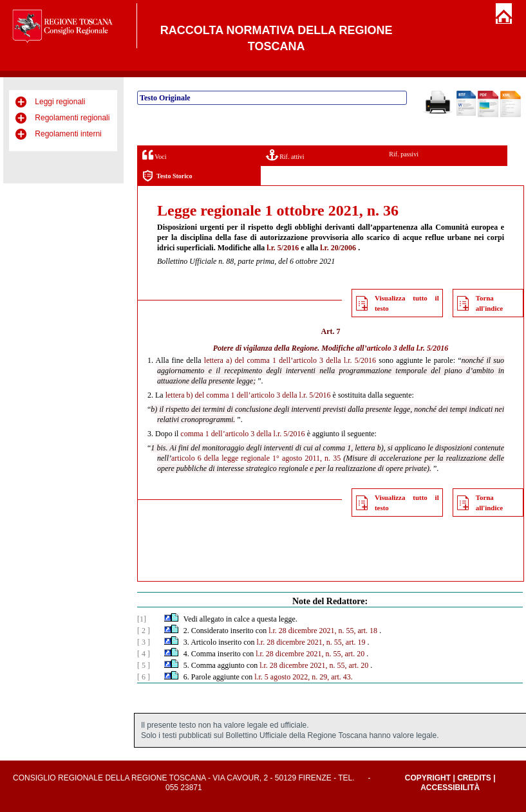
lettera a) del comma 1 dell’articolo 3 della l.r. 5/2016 (290, 360)
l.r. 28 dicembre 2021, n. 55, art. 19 (311, 642)
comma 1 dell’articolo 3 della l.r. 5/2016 (242, 434)
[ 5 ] (144, 665)
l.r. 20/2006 (338, 248)
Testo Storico (167, 176)
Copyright (428, 778)
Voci (154, 155)
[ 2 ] (144, 631)
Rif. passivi (404, 154)
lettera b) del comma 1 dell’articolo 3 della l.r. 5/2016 (248, 395)
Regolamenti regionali (72, 118)
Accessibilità (450, 788)
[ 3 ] (144, 642)
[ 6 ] (144, 677)
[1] (142, 619)
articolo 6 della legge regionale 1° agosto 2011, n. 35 (256, 458)
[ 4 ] (144, 654)
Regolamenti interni (68, 134)
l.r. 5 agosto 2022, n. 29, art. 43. (304, 677)
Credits (474, 778)
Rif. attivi (285, 155)
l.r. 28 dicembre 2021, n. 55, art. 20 (310, 654)
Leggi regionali (60, 102)
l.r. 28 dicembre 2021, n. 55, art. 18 (323, 631)
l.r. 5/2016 (283, 248)
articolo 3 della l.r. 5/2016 (408, 348)
